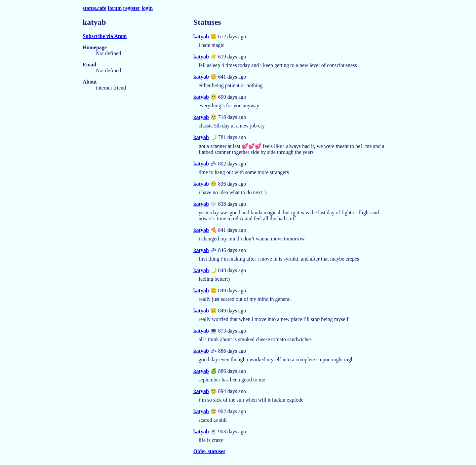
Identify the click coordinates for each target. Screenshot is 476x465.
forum (115, 8)
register (132, 8)
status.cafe (95, 8)
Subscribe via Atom (105, 36)
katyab (201, 36)
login (147, 8)
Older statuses (209, 451)
